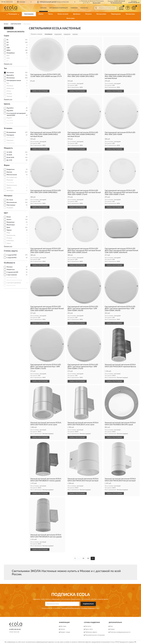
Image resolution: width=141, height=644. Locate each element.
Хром (8, 227)
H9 (8, 45)
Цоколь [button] (7, 104)
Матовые (10, 267)
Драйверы (77, 14)
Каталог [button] (43, 8)
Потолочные (11, 78)
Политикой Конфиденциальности (71, 608)
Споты (9, 91)
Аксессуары (71, 18)
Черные (9, 230)
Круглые (9, 172)
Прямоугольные (12, 185)
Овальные (10, 180)
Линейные (10, 86)
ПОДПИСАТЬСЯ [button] (88, 604)
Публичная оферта (91, 632)
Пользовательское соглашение (95, 635)
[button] (116, 3)
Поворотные (11, 270)
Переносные (11, 143)
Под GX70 (10, 123)
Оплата (63, 629)
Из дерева (10, 208)
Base (8, 56)
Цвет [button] (6, 213)
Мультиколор (11, 235)
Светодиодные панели (14, 81)
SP (7, 61)
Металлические (12, 202)
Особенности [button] (9, 263)
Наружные (10, 140)
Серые (9, 243)
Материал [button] (8, 196)
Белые (9, 217)
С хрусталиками (12, 275)
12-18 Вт (9, 152)
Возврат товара (65, 632)
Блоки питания (63, 14)
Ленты (50, 14)
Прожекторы (130, 14)
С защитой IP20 (12, 255)
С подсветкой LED (12, 272)
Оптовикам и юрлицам (59, 8)
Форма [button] (7, 165)
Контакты (84, 8)
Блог (111, 626)
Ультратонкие (11, 285)
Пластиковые (11, 205)
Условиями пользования (88, 608)
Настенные (10, 73)
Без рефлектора (12, 277)
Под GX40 (10, 121)
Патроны (88, 14)
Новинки (74, 8)
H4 (8, 42)
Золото (9, 220)
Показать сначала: (37, 34)
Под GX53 (10, 111)
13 (83, 558)
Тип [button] (5, 68)
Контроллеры (101, 14)
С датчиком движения (14, 283)
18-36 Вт (9, 155)
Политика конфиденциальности (120, 632)
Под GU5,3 (10, 108)
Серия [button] (6, 36)
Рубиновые (10, 241)
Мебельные (10, 88)
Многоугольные (12, 175)
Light (8, 48)
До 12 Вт (9, 160)
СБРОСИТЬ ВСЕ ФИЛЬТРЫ (16, 32)
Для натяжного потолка (14, 280)
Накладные (10, 135)
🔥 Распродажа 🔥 (13, 14)
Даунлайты (10, 75)
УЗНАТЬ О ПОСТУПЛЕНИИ (40, 91)
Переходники (116, 14)
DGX (8, 58)
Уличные (9, 96)
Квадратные (11, 169)
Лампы (41, 14)
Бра (8, 83)
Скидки (112, 629)
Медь (8, 233)
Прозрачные (11, 222)
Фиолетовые (11, 225)
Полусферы (10, 183)
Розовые (9, 238)
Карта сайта (89, 629)
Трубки (9, 188)
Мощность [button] (8, 148)
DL (8, 40)
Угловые (9, 94)
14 (88, 558)
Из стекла (10, 200)
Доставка (63, 626)
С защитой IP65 (12, 258)
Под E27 (9, 118)
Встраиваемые (11, 132)
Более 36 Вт (10, 158)
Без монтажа (11, 138)
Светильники (29, 14)
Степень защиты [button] (11, 251)
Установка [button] (8, 128)
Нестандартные (12, 177)
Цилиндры (10, 191)
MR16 (9, 50)
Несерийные (11, 53)
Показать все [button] (8, 64)
